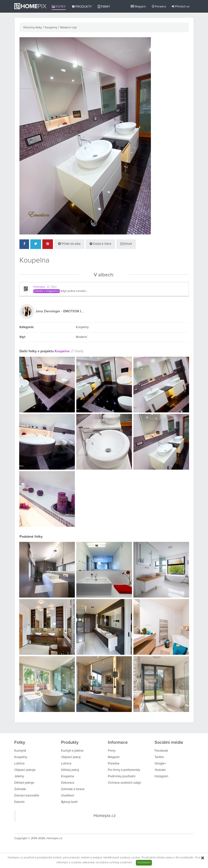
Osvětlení (68, 796)
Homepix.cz (105, 816)
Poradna (159, 7)
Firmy (104, 7)
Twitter (159, 757)
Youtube (160, 770)
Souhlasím (144, 863)
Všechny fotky (32, 28)
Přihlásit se (181, 7)
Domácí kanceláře (27, 796)
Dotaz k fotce (100, 244)
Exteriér (19, 802)
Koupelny (51, 28)
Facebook (161, 751)
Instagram (161, 776)
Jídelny (19, 776)
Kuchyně (20, 751)
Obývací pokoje (25, 770)
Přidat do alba (69, 244)
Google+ (160, 764)
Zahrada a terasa (73, 789)
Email (126, 244)
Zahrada (20, 789)
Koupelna (62, 351)
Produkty (82, 7)
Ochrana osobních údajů (124, 783)
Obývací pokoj (71, 757)
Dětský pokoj (70, 770)
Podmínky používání (122, 776)
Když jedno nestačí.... (75, 291)
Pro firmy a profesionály (124, 770)
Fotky (59, 7)
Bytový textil (69, 802)
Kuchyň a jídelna (72, 751)
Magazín (138, 7)
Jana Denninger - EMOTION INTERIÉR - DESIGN (60, 311)
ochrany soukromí (121, 863)
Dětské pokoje (24, 783)
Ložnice (19, 764)
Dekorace (68, 783)
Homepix (39, 287)
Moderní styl (69, 28)
